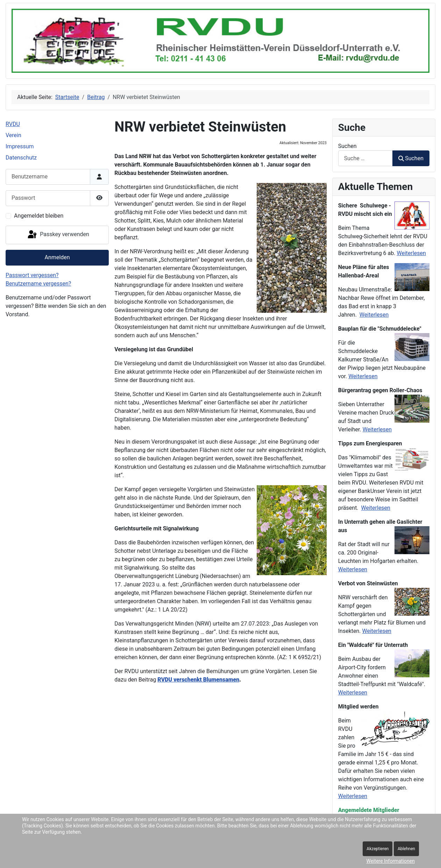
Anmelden (57, 257)
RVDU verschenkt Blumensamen (198, 680)
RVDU (13, 124)
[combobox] (365, 158)
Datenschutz (21, 158)
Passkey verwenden (58, 235)
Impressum (20, 146)
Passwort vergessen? (32, 275)
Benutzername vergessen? (38, 284)
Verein (13, 135)
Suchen (347, 146)
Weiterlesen (411, 253)
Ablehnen (406, 849)
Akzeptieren (378, 849)
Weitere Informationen (391, 861)
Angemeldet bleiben (39, 216)
